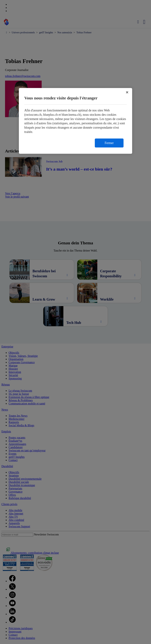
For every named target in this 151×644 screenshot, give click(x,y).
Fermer (109, 143)
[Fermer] (127, 92)
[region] (75, 121)
